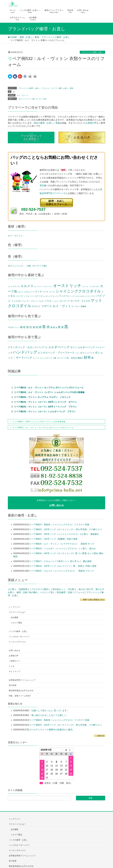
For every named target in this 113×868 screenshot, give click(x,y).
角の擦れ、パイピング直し (42, 592)
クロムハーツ (29, 292)
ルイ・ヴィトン (23, 95)
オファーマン (48, 286)
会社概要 (14, 617)
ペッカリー (55, 301)
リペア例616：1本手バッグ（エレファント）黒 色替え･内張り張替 (63, 566)
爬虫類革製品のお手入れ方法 (21, 691)
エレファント (39, 286)
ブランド (34, 301)
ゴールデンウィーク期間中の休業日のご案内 (51, 730)
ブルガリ (41, 301)
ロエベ (78, 307)
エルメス (27, 286)
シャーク (19, 296)
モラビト (36, 306)
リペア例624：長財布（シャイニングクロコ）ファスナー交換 (59, 525)
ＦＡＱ (12, 666)
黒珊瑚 (83, 307)
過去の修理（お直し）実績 (47, 123)
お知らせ (100, 736)
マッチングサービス (17, 642)
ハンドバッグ (25, 352)
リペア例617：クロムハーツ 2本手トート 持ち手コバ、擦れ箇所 (60, 561)
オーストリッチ (67, 286)
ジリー (32, 296)
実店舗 (43, 185)
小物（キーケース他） (39, 99)
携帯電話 (74, 358)
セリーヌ (39, 296)
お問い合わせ (14, 650)
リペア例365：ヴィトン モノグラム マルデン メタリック (42, 397)
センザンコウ (47, 296)
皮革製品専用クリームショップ (22, 680)
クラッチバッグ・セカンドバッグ (26, 347)
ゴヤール (52, 292)
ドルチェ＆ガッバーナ (82, 296)
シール (27, 296)
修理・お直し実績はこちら (93, 600)
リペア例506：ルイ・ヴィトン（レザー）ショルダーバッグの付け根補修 (49, 392)
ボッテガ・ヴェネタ (80, 301)
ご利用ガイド (14, 661)
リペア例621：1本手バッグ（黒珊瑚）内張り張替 (53, 539)
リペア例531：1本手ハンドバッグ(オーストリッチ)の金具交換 (39, 422)
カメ (98, 286)
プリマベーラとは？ (17, 612)
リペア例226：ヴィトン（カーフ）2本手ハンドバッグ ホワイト (46, 402)
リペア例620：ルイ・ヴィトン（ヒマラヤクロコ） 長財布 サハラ (62, 544)
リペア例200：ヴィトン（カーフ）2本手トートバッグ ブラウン (46, 407)
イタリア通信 (16, 623)
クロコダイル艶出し (41, 589)
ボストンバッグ (24, 99)
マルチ (11, 327)
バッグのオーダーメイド (19, 637)
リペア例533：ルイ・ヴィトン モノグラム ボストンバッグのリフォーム (49, 388)
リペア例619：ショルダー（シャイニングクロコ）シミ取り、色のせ (63, 549)
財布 (87, 357)
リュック (36, 358)
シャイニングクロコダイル (78, 291)
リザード (47, 306)
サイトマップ (14, 671)
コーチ (46, 292)
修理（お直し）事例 (66, 88)
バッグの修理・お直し (18, 631)
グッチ (39, 292)
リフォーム (79, 592)
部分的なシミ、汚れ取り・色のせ (69, 589)
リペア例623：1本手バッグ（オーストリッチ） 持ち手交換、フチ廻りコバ (66, 529)
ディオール (64, 296)
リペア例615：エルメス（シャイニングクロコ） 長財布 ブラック (62, 571)
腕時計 (80, 358)
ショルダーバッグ (57, 347)
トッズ (72, 296)
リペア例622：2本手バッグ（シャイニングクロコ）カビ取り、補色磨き (64, 534)
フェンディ (26, 301)
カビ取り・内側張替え (19, 589)
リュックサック (46, 358)
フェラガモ (16, 301)
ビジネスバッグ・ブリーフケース (56, 353)
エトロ (10, 286)
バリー (93, 296)
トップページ (14, 607)
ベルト (77, 353)
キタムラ (20, 292)
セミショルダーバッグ (82, 347)
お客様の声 (91, 123)
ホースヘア (65, 301)
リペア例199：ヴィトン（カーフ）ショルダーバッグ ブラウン (45, 412)
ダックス (56, 296)
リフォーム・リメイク (49, 88)
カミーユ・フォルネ (89, 286)
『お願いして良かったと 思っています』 (49, 711)
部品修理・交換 (64, 592)
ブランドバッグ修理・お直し (92, 52)
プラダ (48, 301)
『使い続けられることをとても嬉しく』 (49, 715)
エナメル (16, 286)
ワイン (17, 328)
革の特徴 (13, 685)
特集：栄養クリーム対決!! (20, 696)
